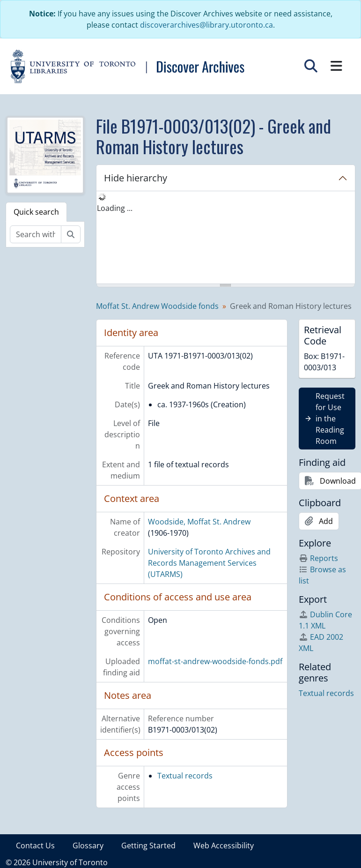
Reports (318, 558)
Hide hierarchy (136, 178)
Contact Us (35, 846)
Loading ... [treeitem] (115, 208)
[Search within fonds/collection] (36, 234)
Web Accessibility (224, 846)
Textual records (185, 776)
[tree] (226, 238)
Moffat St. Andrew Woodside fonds (157, 306)
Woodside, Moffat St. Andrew (199, 522)
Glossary (88, 846)
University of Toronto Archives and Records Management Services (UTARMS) (209, 563)
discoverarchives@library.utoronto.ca (206, 25)
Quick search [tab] (36, 212)
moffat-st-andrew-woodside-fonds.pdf (215, 661)
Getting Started (148, 846)
